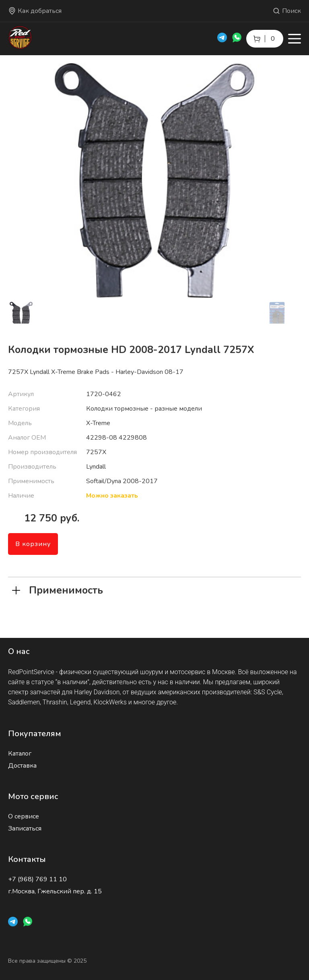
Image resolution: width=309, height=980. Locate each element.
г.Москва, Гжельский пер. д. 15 (55, 891)
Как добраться (35, 11)
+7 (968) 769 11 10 (37, 879)
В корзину (33, 544)
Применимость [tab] (58, 590)
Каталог (20, 754)
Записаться (25, 828)
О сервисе (24, 816)
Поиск (287, 11)
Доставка (22, 766)
